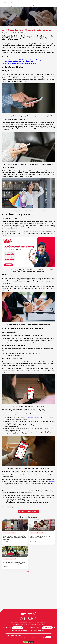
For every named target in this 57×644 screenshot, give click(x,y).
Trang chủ (4, 6)
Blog (11, 6)
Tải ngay (48, 637)
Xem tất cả (28, 571)
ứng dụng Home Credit (32, 418)
